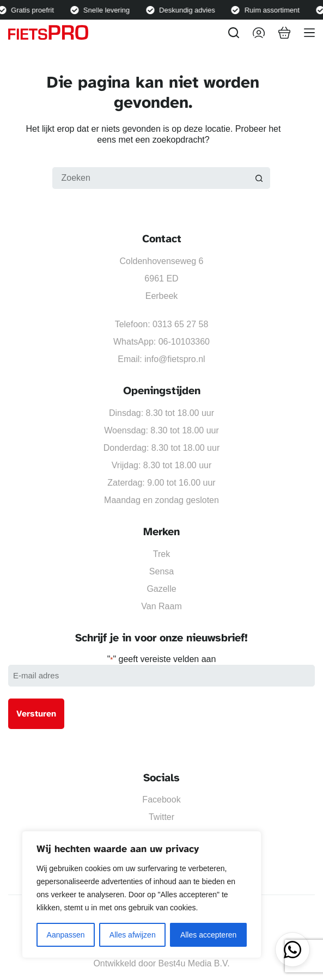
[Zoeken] (234, 33)
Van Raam (161, 606)
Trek (161, 554)
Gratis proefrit (35, 10)
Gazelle (161, 589)
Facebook (161, 800)
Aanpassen (66, 935)
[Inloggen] (259, 33)
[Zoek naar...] (150, 178)
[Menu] (309, 33)
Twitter (161, 817)
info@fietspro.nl (175, 359)
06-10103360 (184, 342)
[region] (142, 895)
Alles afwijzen (133, 935)
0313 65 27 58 (180, 324)
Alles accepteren (209, 935)
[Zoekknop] (259, 178)
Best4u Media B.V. (194, 963)
